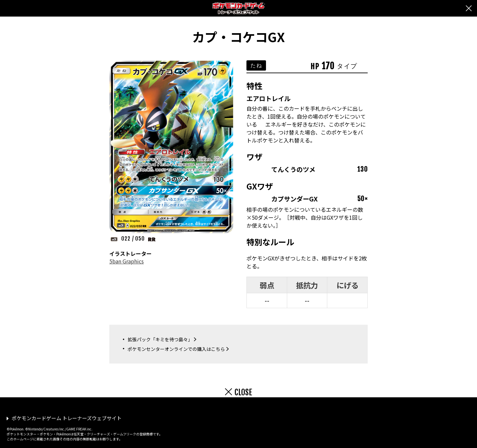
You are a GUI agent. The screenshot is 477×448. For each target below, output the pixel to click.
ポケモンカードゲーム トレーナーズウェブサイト (67, 418)
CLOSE (243, 392)
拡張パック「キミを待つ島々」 (160, 339)
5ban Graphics (127, 261)
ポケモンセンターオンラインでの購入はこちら (176, 349)
